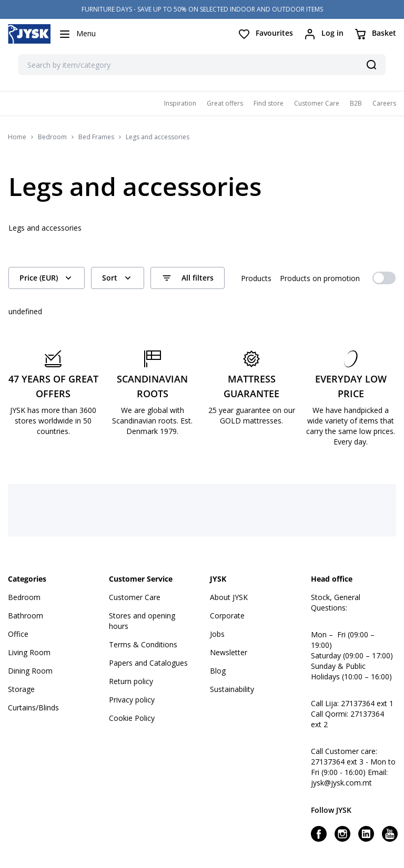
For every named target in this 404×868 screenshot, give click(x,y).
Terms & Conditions (143, 644)
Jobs (217, 634)
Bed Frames (96, 137)
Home (17, 137)
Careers (384, 103)
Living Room (29, 652)
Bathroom (26, 616)
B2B (356, 103)
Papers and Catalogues (148, 663)
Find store (269, 103)
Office (18, 634)
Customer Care (317, 103)
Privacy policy (132, 700)
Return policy (131, 681)
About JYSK (229, 597)
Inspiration (180, 103)
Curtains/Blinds (33, 707)
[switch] (384, 278)
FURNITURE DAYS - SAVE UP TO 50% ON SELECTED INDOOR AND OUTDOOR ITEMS (202, 9)
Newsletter (229, 652)
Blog (218, 671)
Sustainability (232, 689)
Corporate (227, 616)
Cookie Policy (132, 718)
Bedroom (52, 137)
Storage (21, 689)
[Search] (371, 65)
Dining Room (30, 671)
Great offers (225, 103)
